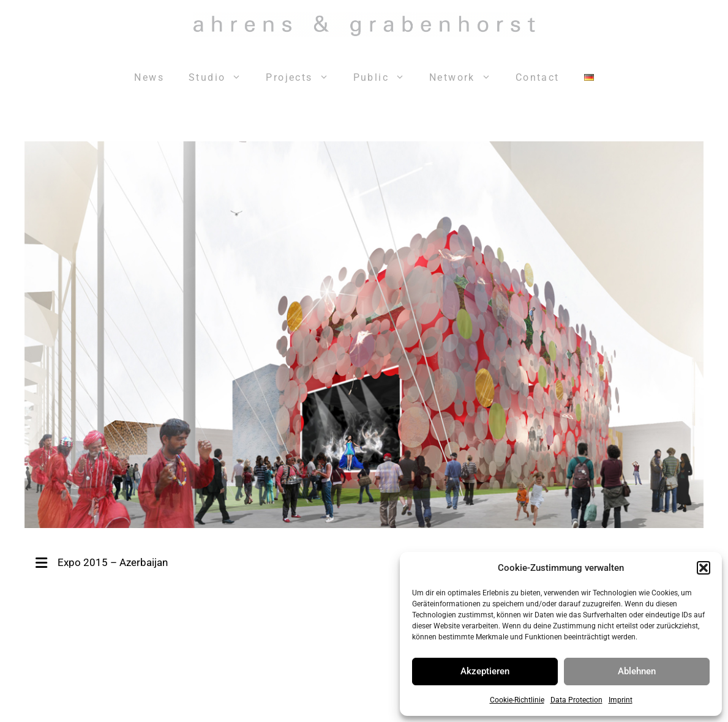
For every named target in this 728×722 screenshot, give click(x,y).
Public (385, 78)
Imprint (621, 700)
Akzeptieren (485, 671)
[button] (704, 568)
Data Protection (576, 700)
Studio (221, 78)
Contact (538, 77)
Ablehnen (637, 671)
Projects (303, 78)
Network (466, 78)
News (149, 77)
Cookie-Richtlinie (517, 700)
